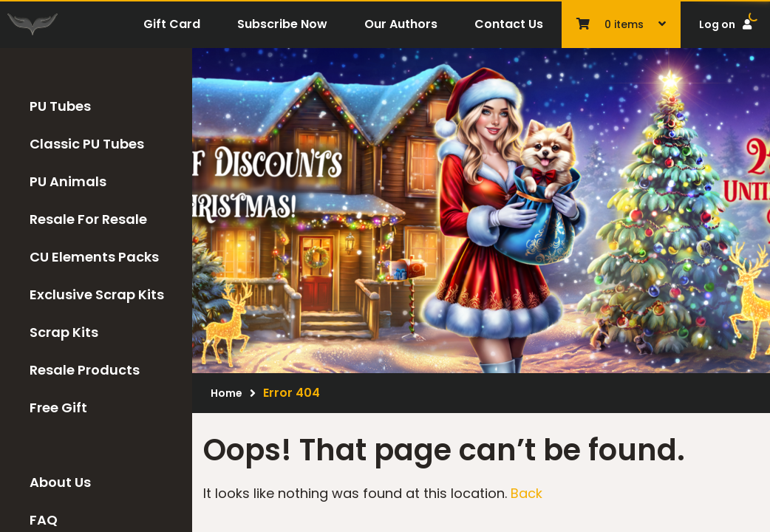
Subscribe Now (282, 24)
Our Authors (401, 24)
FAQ (44, 520)
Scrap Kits (64, 332)
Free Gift (58, 407)
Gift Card (172, 24)
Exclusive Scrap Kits (97, 294)
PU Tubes (60, 106)
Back (527, 493)
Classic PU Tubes (87, 144)
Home (226, 393)
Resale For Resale (88, 219)
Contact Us (509, 24)
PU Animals (68, 181)
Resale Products (85, 370)
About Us (60, 482)
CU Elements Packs (94, 257)
